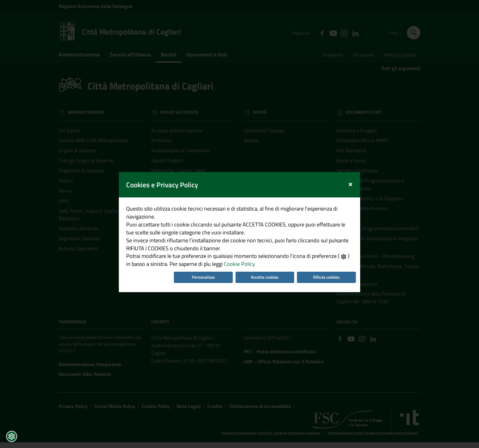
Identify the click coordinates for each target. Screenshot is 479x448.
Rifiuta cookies (329, 269)
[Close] (354, 169)
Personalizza (202, 269)
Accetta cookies (266, 269)
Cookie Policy (231, 255)
